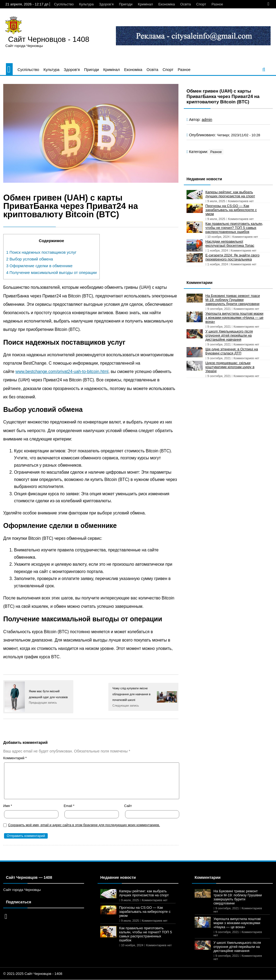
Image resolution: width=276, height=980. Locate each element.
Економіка (166, 4)
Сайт (128, 806)
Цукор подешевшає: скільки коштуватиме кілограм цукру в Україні (230, 367)
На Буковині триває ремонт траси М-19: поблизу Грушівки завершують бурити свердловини (233, 300)
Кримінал (146, 4)
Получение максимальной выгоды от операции (51, 273)
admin (207, 120)
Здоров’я (106, 4)
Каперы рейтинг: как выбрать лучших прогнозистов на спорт (230, 194)
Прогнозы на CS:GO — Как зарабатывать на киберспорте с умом (231, 210)
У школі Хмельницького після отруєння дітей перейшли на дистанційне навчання (229, 335)
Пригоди (126, 4)
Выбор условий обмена (30, 259)
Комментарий (15, 758)
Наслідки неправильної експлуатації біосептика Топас (230, 243)
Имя (8, 806)
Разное (217, 4)
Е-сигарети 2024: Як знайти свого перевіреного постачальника (232, 257)
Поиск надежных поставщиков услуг (41, 252)
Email (69, 806)
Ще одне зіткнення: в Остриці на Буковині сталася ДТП (232, 351)
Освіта (186, 4)
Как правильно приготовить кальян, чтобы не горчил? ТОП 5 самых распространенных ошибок (234, 228)
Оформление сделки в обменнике (39, 266)
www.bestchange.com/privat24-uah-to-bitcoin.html (62, 372)
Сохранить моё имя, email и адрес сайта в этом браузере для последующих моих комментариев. (84, 825)
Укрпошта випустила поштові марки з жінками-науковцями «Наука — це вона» (234, 318)
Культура (86, 4)
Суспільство (64, 4)
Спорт (201, 4)
